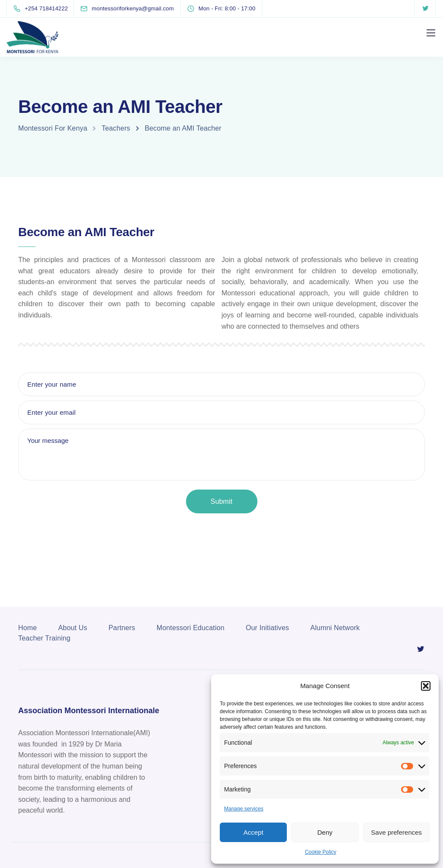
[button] (426, 686)
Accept (254, 832)
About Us (73, 628)
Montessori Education (191, 628)
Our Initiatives (267, 628)
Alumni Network (335, 628)
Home (27, 628)
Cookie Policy (321, 852)
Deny (325, 832)
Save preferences (397, 832)
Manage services (244, 809)
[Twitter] (425, 9)
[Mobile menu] (431, 33)
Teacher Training (44, 638)
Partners (122, 628)
